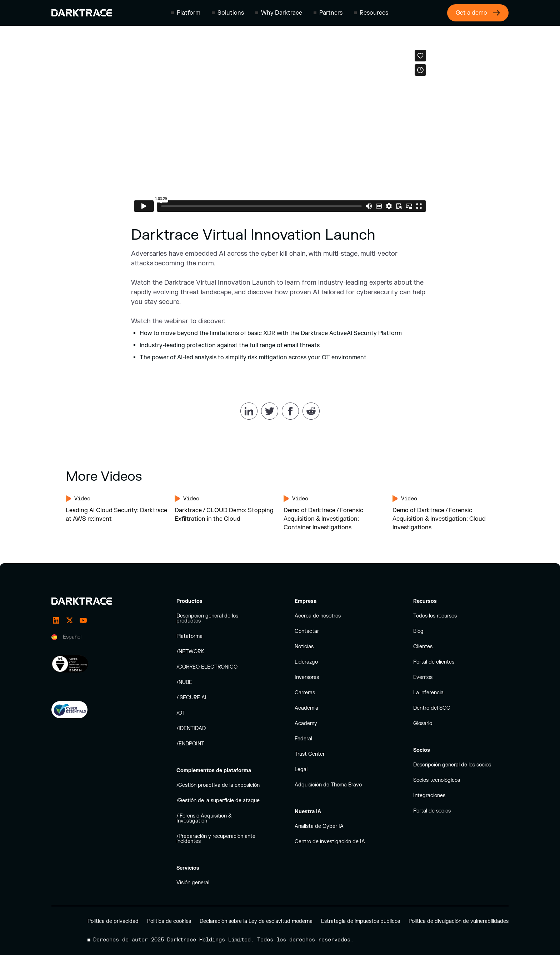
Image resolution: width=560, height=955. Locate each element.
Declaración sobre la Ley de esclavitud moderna (256, 921)
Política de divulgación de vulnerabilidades (459, 921)
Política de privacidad (113, 921)
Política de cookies (169, 921)
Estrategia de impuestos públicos (361, 921)
